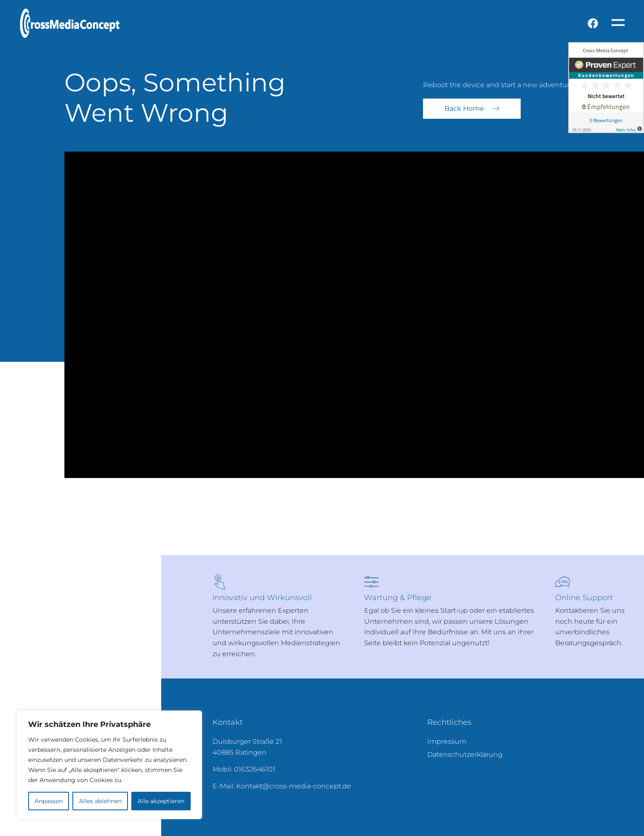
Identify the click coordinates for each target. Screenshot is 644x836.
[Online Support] (563, 582)
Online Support (584, 598)
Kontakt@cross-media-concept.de (294, 786)
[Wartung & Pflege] (371, 582)
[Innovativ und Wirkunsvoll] (220, 582)
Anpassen (49, 801)
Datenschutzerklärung (465, 755)
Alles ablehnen (100, 801)
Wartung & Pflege (398, 598)
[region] (109, 765)
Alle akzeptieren (161, 801)
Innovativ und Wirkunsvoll (262, 598)
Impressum (447, 741)
